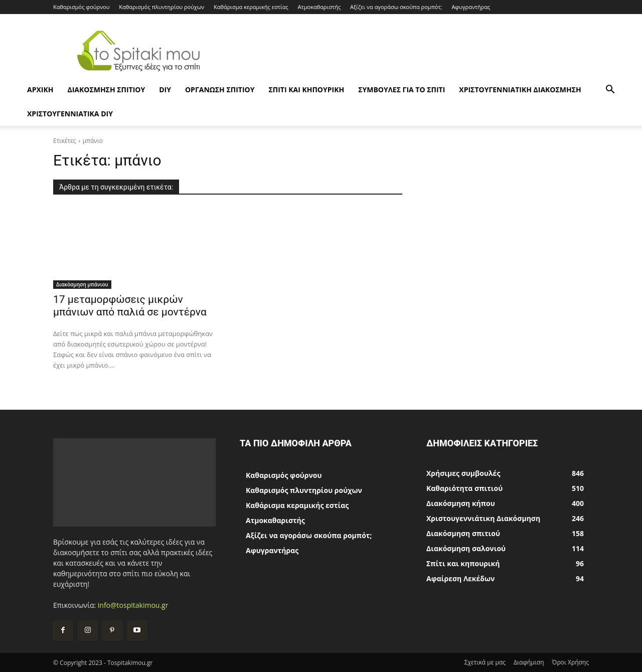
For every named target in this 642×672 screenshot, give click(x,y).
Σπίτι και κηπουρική (306, 90)
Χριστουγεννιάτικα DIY (70, 114)
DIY (165, 90)
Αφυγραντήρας (471, 7)
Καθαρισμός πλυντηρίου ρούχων (162, 7)
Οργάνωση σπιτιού (220, 90)
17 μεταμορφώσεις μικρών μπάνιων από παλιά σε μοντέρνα (130, 306)
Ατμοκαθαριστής (319, 7)
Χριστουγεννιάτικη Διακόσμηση (520, 90)
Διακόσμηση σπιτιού (106, 90)
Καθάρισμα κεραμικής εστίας (251, 7)
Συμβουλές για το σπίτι (402, 90)
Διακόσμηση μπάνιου (82, 284)
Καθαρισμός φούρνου (81, 7)
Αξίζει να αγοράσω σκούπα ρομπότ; (396, 7)
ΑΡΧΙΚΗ (40, 90)
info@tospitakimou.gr (133, 605)
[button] (610, 91)
